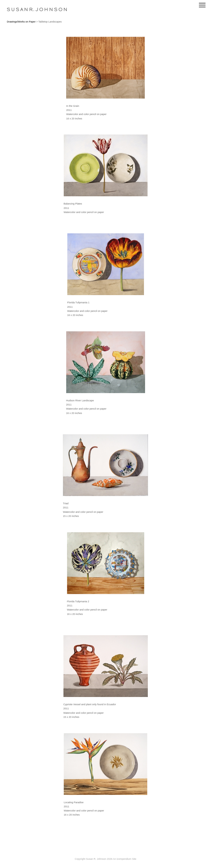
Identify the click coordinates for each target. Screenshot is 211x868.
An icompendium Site (125, 859)
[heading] (37, 10)
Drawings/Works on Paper (21, 22)
